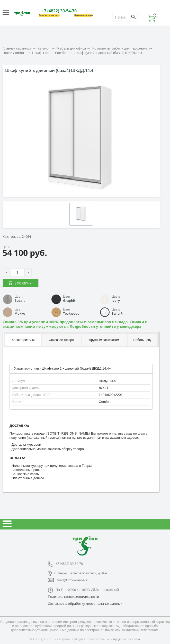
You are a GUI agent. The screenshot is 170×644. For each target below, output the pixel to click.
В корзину (23, 283)
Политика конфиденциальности (73, 597)
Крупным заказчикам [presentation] (104, 340)
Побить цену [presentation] (142, 340)
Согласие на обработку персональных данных (85, 604)
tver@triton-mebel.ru (73, 580)
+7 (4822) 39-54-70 (59, 11)
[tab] (23, 340)
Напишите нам (83, 15)
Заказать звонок (49, 15)
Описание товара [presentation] (61, 340)
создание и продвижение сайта (119, 639)
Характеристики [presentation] (23, 340)
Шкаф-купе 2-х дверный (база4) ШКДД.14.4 (108, 53)
